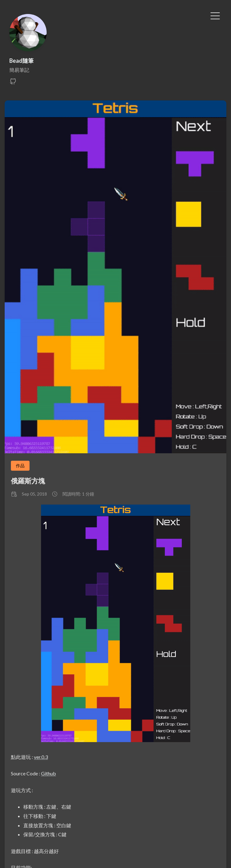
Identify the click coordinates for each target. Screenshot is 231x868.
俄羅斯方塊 (28, 481)
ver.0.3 (41, 757)
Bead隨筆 (21, 61)
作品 (20, 466)
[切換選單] (215, 15)
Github (49, 773)
